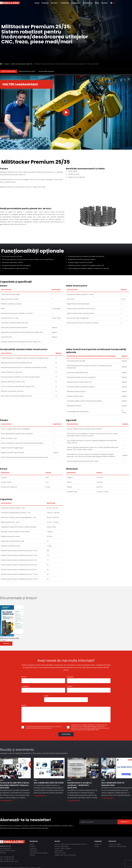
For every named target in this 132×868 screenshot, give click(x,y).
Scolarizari (82, 3)
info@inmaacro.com (11, 861)
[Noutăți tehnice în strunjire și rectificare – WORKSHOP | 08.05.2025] (83, 768)
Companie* (25, 686)
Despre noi (98, 844)
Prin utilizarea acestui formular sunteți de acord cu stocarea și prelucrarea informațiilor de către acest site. (44, 727)
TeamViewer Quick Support (39, 852)
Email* (46, 695)
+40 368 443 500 (8, 857)
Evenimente (106, 3)
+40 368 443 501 (9, 859)
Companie (94, 3)
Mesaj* (24, 705)
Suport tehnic (59, 850)
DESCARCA (6, 643)
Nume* (24, 676)
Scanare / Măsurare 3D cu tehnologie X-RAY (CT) (71, 844)
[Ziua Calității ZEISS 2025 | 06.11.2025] (49, 768)
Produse (63, 3)
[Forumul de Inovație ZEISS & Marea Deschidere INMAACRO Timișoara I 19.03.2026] (15, 768)
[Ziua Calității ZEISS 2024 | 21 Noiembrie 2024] (117, 768)
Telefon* (70, 686)
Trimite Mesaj (66, 734)
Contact (122, 3)
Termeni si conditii (115, 844)
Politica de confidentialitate (118, 846)
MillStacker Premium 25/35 (27, 71)
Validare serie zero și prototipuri (65, 855)
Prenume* (70, 676)
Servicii (72, 3)
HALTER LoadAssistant (9, 71)
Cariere (97, 846)
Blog (115, 3)
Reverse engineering (61, 846)
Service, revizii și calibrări (63, 848)
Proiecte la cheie (60, 852)
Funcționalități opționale (46, 71)
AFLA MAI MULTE (7, 800)
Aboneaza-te (125, 821)
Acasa (55, 3)
